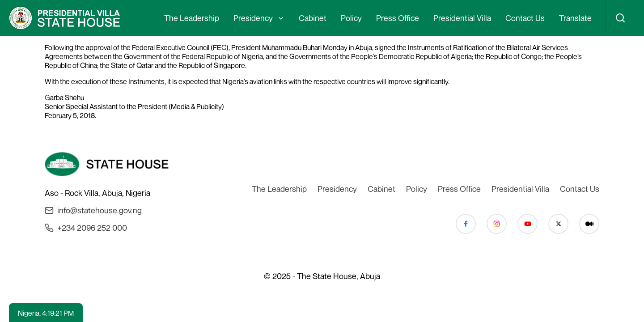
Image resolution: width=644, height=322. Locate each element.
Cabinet (313, 18)
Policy (351, 18)
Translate (575, 18)
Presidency (253, 18)
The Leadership (192, 18)
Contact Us (525, 18)
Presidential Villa (462, 18)
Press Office (398, 18)
